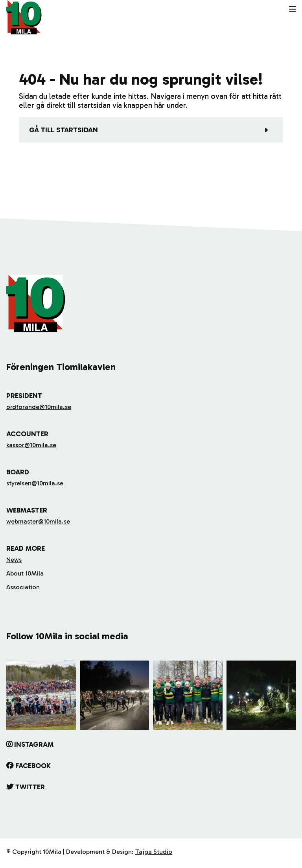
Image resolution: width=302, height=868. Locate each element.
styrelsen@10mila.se (35, 483)
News (14, 560)
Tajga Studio (154, 852)
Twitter (30, 787)
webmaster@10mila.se (38, 521)
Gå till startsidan (64, 130)
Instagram (34, 744)
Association (23, 587)
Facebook (33, 766)
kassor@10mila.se (31, 445)
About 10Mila (25, 573)
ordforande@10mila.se (39, 407)
